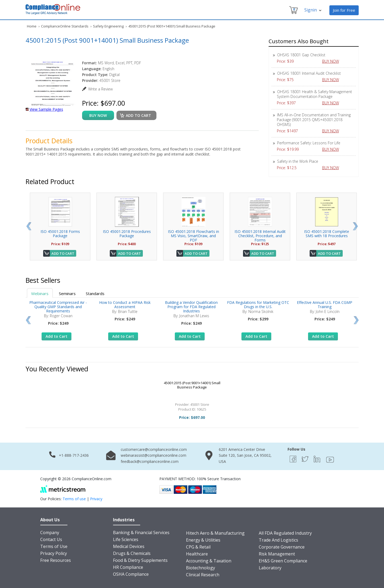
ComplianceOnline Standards (65, 26)
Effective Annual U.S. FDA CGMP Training (325, 305)
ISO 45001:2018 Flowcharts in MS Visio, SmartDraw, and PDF (193, 236)
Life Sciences (126, 539)
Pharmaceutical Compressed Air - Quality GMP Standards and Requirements (58, 307)
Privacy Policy (54, 553)
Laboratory (270, 568)
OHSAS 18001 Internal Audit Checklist (309, 73)
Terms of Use (54, 546)
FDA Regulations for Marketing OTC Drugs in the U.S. (258, 305)
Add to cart (138, 115)
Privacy (96, 499)
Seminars (67, 293)
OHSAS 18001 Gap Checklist (301, 55)
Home (32, 26)
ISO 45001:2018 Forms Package (60, 234)
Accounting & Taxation (209, 561)
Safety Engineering (108, 26)
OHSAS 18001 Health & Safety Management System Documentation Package (314, 94)
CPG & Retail (198, 547)
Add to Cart (63, 253)
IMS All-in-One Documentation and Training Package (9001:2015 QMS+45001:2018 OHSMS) (314, 120)
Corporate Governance (282, 547)
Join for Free (344, 10)
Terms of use (74, 499)
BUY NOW (333, 61)
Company (50, 533)
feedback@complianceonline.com (150, 461)
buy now (98, 115)
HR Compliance (128, 567)
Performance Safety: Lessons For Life (309, 143)
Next (355, 226)
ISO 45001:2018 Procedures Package (127, 234)
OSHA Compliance (131, 574)
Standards (95, 293)
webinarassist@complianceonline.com (153, 455)
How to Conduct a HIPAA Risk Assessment (125, 305)
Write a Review (100, 89)
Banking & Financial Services (141, 533)
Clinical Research (203, 575)
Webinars (40, 293)
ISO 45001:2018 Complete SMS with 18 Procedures (327, 234)
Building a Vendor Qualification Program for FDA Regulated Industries (191, 307)
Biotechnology (201, 568)
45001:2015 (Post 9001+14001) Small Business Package (192, 385)
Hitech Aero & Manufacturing (215, 533)
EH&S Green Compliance (283, 561)
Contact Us (51, 539)
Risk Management (277, 554)
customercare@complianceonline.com (154, 449)
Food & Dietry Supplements (140, 560)
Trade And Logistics (278, 540)
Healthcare (197, 554)
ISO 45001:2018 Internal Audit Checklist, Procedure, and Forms (260, 236)
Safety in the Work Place (298, 161)
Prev (29, 226)
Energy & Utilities (203, 540)
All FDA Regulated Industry (285, 533)
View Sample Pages (46, 109)
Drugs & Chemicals (132, 553)
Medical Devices (129, 546)
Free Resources (56, 560)
